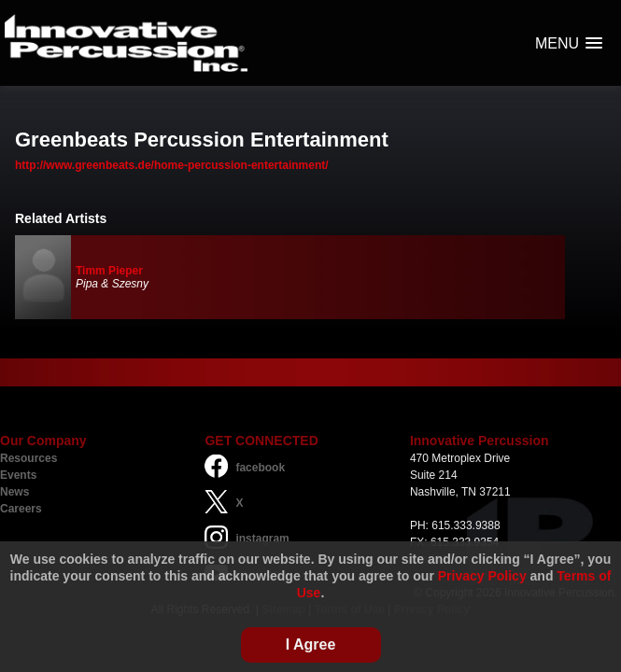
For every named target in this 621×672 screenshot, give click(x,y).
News (14, 492)
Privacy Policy (482, 576)
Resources (28, 458)
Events (18, 475)
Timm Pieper (109, 271)
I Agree (311, 644)
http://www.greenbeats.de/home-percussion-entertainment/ (172, 165)
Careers (21, 509)
